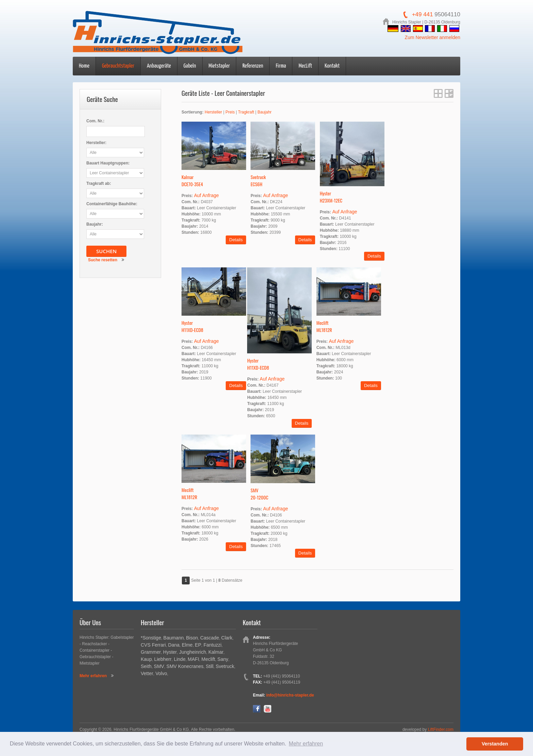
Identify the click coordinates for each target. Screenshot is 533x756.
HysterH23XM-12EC (331, 197)
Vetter (147, 673)
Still (210, 666)
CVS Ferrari (153, 645)
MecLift (305, 66)
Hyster (170, 652)
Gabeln (190, 66)
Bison (192, 638)
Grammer (151, 652)
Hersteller (213, 112)
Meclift (208, 659)
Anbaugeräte (159, 66)
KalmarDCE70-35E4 (192, 180)
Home (84, 66)
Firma (281, 66)
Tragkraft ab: (99, 183)
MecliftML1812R (324, 326)
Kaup (146, 659)
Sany (223, 659)
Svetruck (225, 666)
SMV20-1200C (259, 494)
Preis (230, 112)
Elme (187, 645)
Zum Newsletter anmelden (433, 37)
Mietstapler (219, 66)
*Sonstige (151, 638)
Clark (227, 638)
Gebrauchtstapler (118, 66)
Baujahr (264, 112)
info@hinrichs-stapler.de (290, 695)
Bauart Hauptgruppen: (108, 163)
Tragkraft (246, 112)
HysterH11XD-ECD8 (192, 326)
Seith (146, 666)
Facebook (257, 709)
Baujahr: (95, 224)
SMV (159, 666)
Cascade (210, 638)
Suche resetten (103, 260)
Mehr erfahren (93, 676)
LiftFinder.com (441, 729)
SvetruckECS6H (258, 180)
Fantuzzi (213, 645)
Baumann (174, 638)
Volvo (161, 673)
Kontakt (332, 66)
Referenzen (253, 66)
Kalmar (216, 652)
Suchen (106, 251)
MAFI (193, 659)
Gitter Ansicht (438, 93)
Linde (179, 659)
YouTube (268, 709)
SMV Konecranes (185, 666)
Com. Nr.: (95, 121)
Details (236, 240)
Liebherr (163, 659)
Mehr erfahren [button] (306, 744)
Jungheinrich (193, 652)
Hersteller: (96, 143)
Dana (174, 645)
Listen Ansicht (449, 93)
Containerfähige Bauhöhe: (112, 204)
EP (198, 645)
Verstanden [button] (495, 744)
